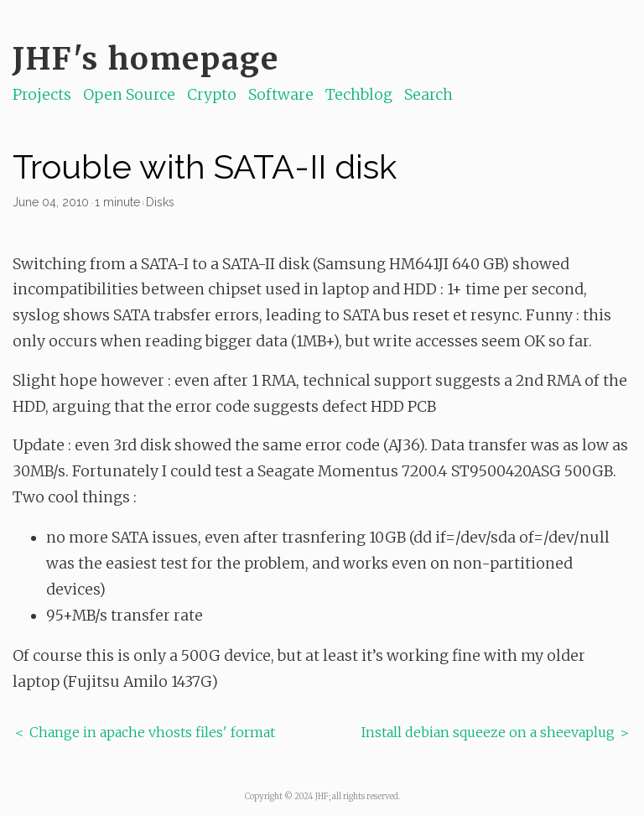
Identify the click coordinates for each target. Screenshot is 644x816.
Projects (42, 95)
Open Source (129, 95)
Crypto (212, 95)
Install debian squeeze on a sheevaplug (488, 732)
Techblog (359, 95)
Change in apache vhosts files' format (152, 732)
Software (281, 95)
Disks (160, 202)
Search (428, 95)
